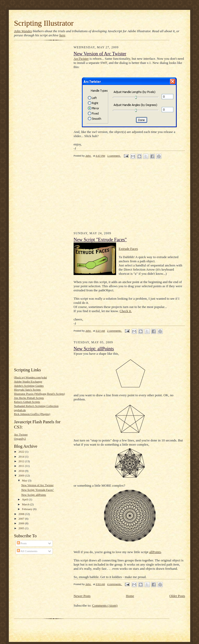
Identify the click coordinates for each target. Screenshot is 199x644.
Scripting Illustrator (44, 23)
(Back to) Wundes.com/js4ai (30, 377)
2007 (22, 519)
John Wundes (23, 31)
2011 (22, 466)
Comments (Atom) (105, 605)
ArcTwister (81, 59)
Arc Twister (21, 434)
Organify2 (20, 439)
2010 (22, 471)
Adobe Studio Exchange (28, 381)
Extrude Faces (128, 249)
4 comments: (115, 584)
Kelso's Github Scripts (27, 402)
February (28, 509)
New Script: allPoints (34, 495)
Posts (22, 543)
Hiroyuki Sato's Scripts (27, 390)
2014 (22, 457)
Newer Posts (82, 596)
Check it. (126, 311)
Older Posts (177, 596)
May (25, 480)
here (62, 35)
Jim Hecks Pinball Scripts (29, 398)
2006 (22, 523)
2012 (22, 461)
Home (130, 596)
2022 (22, 452)
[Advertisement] (35, 125)
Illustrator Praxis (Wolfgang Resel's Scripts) (40, 394)
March (26, 504)
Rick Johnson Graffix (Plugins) (32, 414)
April (25, 499)
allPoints (155, 552)
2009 (22, 475)
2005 (22, 528)
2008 (22, 514)
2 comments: (115, 331)
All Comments (27, 551)
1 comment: (114, 156)
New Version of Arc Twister (37, 485)
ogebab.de (20, 410)
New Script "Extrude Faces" (38, 490)
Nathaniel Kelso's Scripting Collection (36, 406)
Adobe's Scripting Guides (29, 386)
